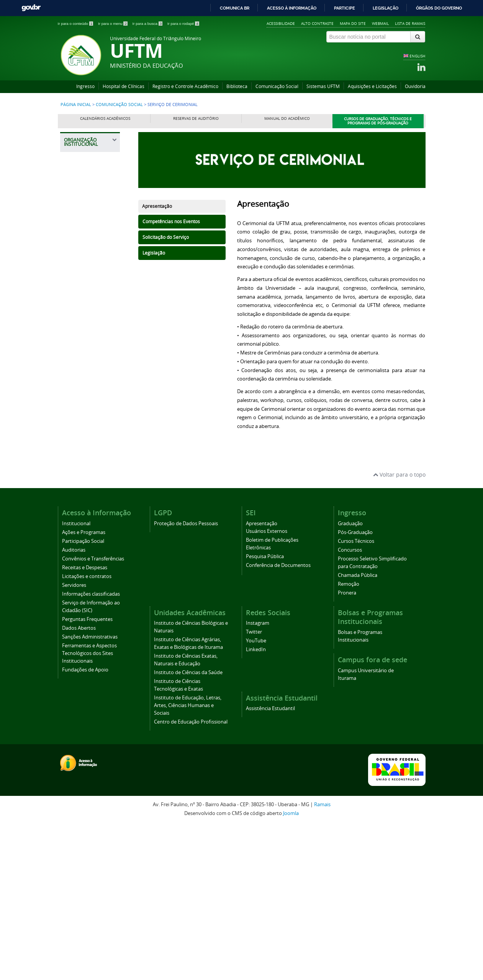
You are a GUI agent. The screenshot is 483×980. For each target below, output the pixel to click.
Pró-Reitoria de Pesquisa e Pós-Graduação (88, 356)
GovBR (31, 8)
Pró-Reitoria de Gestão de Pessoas (92, 313)
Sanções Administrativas (90, 793)
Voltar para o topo (399, 630)
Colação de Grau (88, 526)
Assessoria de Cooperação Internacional (85, 438)
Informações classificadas (91, 750)
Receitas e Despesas (85, 723)
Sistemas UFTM (323, 86)
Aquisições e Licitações (372, 86)
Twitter (254, 788)
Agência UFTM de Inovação (90, 574)
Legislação (386, 8)
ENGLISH (417, 56)
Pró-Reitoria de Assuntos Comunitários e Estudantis (87, 220)
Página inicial (76, 105)
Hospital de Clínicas (124, 86)
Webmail (380, 23)
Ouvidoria (415, 86)
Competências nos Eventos (171, 221)
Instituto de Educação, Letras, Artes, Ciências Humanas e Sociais (188, 862)
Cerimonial (81, 513)
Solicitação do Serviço (166, 237)
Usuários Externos (267, 687)
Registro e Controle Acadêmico (185, 86)
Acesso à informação (292, 8)
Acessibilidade (281, 23)
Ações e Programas (84, 688)
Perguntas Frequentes (87, 775)
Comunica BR (235, 8)
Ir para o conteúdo (76, 24)
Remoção (349, 740)
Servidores (74, 741)
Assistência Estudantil (270, 864)
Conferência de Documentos (278, 721)
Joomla (291, 969)
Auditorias (74, 706)
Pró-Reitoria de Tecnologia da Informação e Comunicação (87, 387)
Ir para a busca (148, 24)
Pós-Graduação (355, 688)
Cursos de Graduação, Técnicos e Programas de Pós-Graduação (378, 121)
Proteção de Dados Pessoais (186, 679)
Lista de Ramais (410, 23)
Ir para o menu (113, 24)
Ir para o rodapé (183, 24)
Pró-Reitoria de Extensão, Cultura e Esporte (90, 290)
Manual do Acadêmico (287, 118)
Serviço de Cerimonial (81, 543)
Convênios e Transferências (93, 715)
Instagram (258, 779)
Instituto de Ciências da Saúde (188, 829)
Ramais (322, 961)
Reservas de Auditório (196, 118)
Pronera (347, 749)
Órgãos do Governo (439, 8)
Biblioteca (237, 86)
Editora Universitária (84, 461)
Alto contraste (317, 23)
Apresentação (157, 206)
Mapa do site (353, 23)
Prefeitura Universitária (84, 414)
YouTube (256, 797)
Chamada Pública (358, 731)
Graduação (350, 679)
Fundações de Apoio (85, 826)
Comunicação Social (277, 86)
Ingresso (85, 86)
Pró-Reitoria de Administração (87, 247)
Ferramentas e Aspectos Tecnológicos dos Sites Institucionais (89, 809)
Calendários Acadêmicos (105, 118)
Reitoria (78, 197)
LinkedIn (256, 806)
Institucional (76, 679)
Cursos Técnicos (356, 697)
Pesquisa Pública (265, 712)
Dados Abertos (79, 784)
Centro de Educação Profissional (191, 878)
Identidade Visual (88, 499)
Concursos (350, 706)
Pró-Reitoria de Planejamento (87, 333)
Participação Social (83, 697)
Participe (345, 8)
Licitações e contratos (87, 732)
